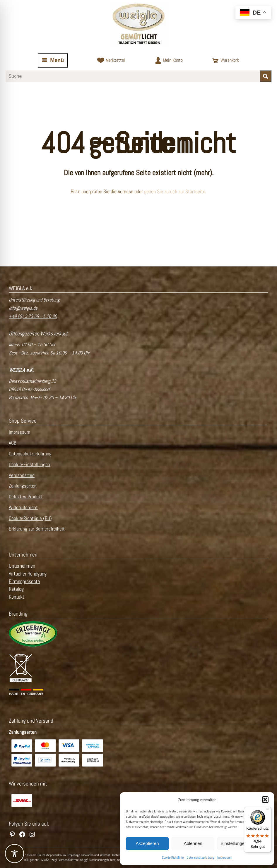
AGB (13, 443)
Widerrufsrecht (23, 508)
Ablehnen (193, 843)
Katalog (16, 589)
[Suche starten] (266, 76)
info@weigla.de (23, 308)
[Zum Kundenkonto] (169, 61)
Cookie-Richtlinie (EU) (30, 518)
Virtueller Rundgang (28, 574)
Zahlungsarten (23, 486)
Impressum (225, 857)
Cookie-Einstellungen (29, 465)
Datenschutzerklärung (200, 857)
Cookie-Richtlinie (173, 857)
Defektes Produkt (26, 497)
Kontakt (17, 597)
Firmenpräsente (24, 581)
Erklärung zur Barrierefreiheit (37, 529)
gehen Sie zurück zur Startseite (175, 192)
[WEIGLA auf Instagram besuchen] (32, 834)
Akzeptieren (147, 843)
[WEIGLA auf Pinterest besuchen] (12, 834)
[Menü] (268, 810)
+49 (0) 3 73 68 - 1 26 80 (33, 316)
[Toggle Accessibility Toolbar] (14, 854)
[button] (265, 800)
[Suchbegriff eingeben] (133, 76)
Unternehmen (22, 566)
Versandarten (22, 475)
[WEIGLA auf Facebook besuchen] (22, 834)
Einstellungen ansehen (243, 843)
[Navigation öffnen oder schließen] (53, 60)
